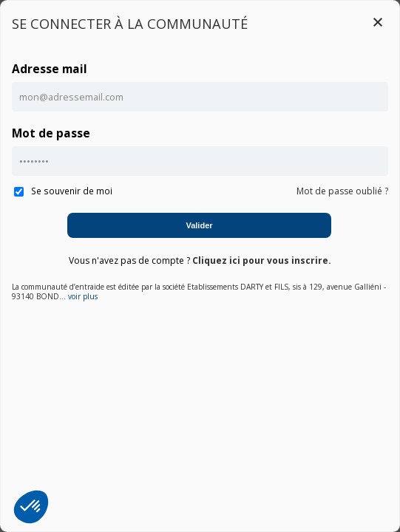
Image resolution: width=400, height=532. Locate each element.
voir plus (83, 297)
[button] (31, 507)
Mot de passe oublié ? (342, 191)
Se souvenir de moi (63, 191)
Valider (199, 225)
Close (378, 22)
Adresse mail (50, 69)
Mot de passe (51, 133)
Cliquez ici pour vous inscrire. (262, 260)
